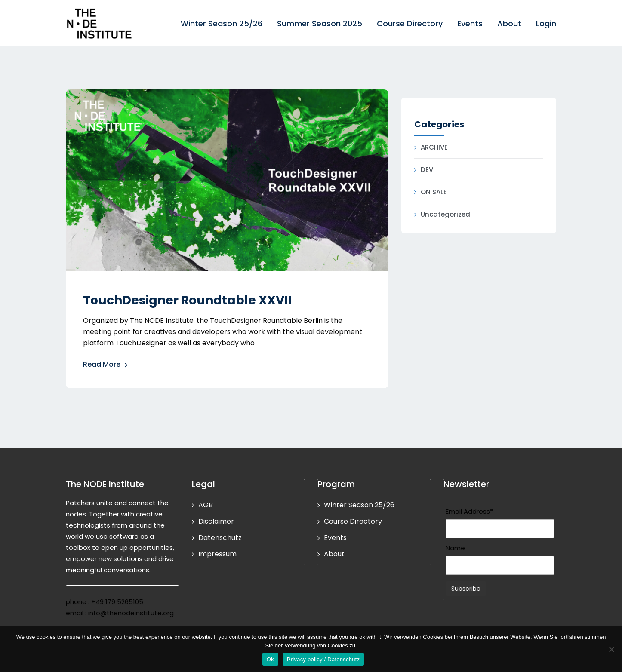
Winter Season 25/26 (222, 23)
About (509, 23)
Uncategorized (445, 214)
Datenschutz (220, 538)
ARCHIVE (434, 147)
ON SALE (434, 192)
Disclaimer (216, 521)
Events (470, 23)
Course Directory (410, 23)
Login (546, 23)
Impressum (217, 554)
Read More (106, 365)
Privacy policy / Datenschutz (323, 659)
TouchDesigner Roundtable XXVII (188, 300)
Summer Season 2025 (320, 23)
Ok (270, 659)
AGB (206, 505)
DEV (427, 170)
